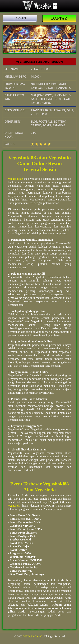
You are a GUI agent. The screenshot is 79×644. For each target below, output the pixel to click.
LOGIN (20, 18)
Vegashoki (14, 506)
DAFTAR (59, 18)
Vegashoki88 (16, 179)
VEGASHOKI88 (33, 636)
